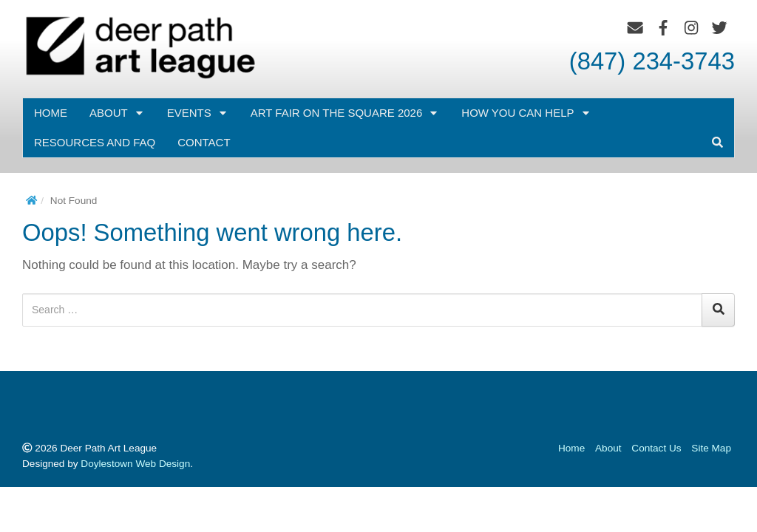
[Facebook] (663, 28)
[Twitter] (720, 28)
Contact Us (656, 448)
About (117, 113)
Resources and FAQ (95, 142)
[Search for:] (362, 310)
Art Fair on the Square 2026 (345, 113)
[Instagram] (692, 28)
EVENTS (198, 113)
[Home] (31, 201)
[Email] (635, 28)
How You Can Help (526, 113)
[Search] (718, 310)
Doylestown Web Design (135, 464)
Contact (204, 142)
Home (51, 113)
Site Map (711, 448)
